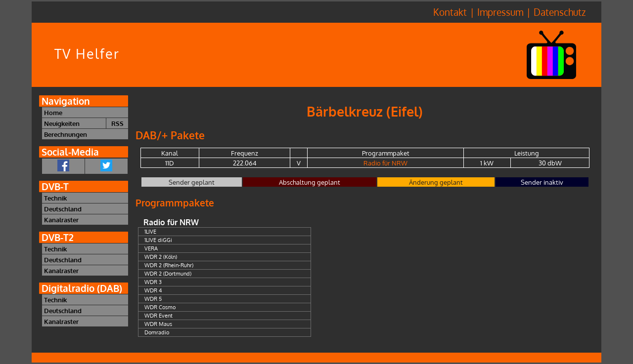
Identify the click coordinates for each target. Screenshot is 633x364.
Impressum (500, 12)
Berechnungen (66, 134)
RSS (117, 123)
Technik (55, 198)
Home (53, 112)
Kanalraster (61, 220)
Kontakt (450, 12)
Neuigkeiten (62, 123)
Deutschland (63, 209)
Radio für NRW (385, 163)
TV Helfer (87, 54)
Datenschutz (560, 12)
